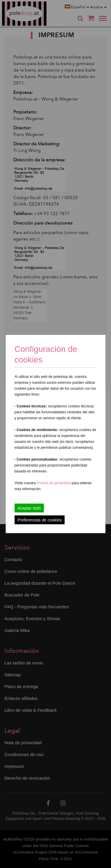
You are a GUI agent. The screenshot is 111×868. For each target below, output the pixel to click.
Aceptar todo (29, 508)
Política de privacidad (54, 483)
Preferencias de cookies (40, 520)
